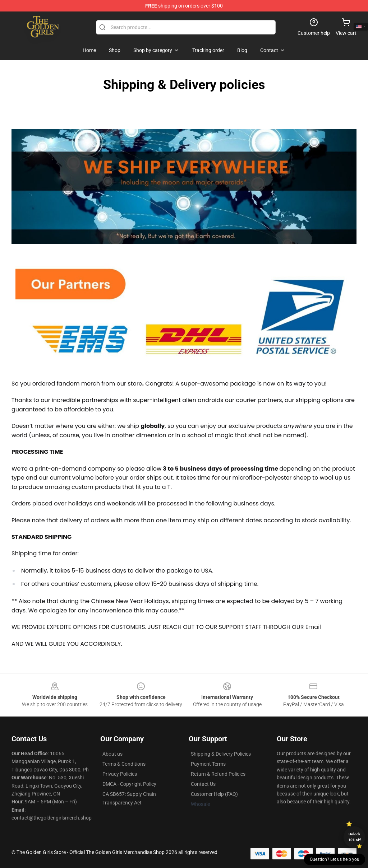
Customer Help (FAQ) (214, 794)
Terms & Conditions (124, 764)
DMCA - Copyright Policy (129, 784)
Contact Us (203, 784)
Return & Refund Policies (218, 774)
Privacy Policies (120, 774)
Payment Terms (208, 764)
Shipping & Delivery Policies (221, 754)
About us (112, 754)
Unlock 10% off (355, 837)
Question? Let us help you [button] (335, 859)
